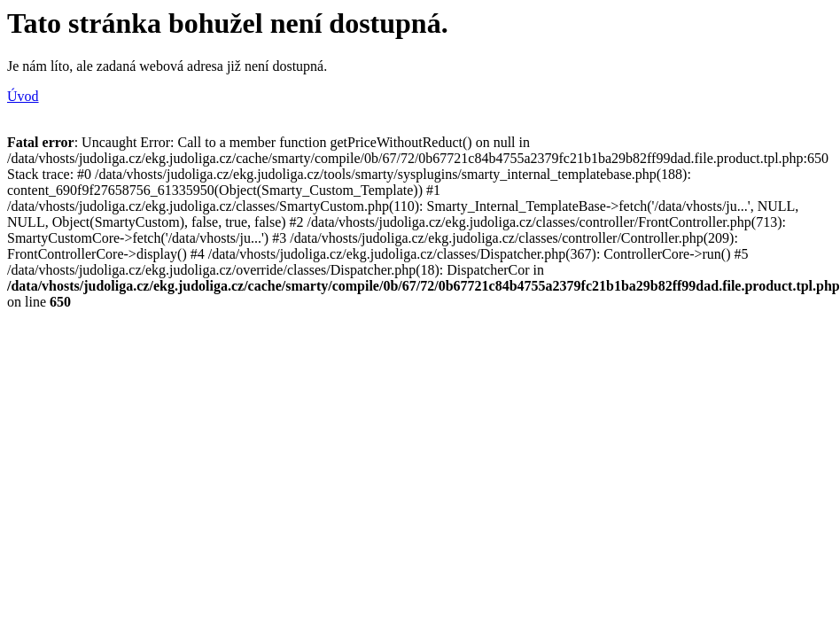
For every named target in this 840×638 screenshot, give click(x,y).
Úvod (23, 96)
